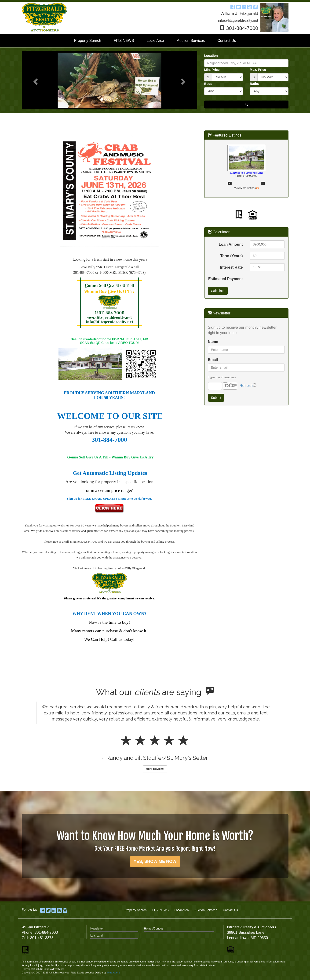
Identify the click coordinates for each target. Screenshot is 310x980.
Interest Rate (232, 267)
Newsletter (97, 929)
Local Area (181, 910)
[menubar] (155, 41)
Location (211, 56)
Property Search (136, 910)
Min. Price (212, 70)
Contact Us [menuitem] (227, 41)
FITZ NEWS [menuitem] (124, 41)
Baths (254, 84)
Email (213, 360)
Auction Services (206, 910)
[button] (35, 80)
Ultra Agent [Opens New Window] (113, 973)
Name (213, 342)
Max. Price (258, 70)
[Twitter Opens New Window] (238, 6)
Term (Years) (232, 256)
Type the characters (222, 377)
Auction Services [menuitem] (191, 41)
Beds (208, 84)
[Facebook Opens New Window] (233, 6)
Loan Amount (231, 244)
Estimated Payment (226, 279)
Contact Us (230, 910)
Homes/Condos (154, 929)
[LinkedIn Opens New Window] (244, 6)
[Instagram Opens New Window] (255, 6)
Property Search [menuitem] (88, 41)
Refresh (246, 386)
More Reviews (155, 769)
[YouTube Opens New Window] (250, 6)
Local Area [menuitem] (155, 41)
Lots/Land (97, 936)
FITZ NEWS (160, 910)
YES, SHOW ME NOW (155, 861)
